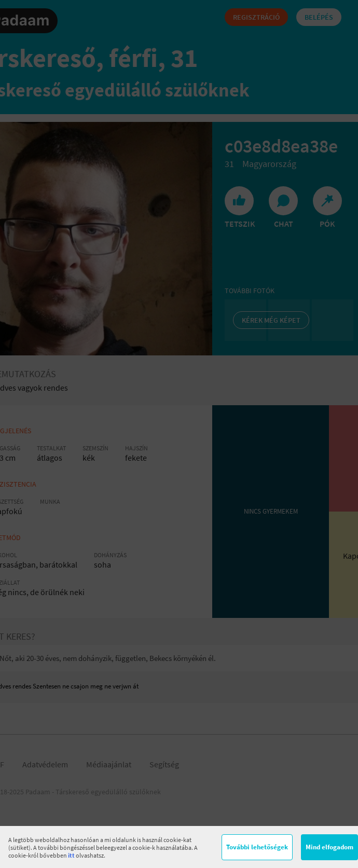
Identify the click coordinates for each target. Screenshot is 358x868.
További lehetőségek (257, 847)
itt (71, 855)
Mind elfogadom (329, 847)
